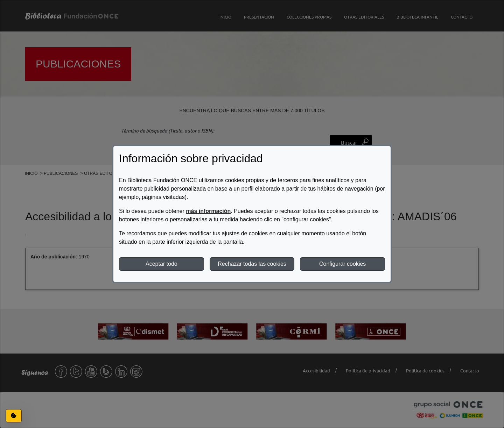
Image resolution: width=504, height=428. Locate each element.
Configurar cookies (342, 264)
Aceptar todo (162, 264)
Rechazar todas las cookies (252, 264)
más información (208, 211)
